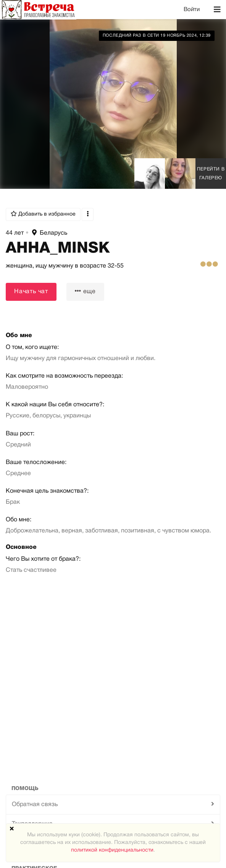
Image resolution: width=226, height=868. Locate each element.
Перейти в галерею (211, 174)
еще (85, 291)
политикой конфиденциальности (112, 850)
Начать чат (31, 292)
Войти (192, 10)
